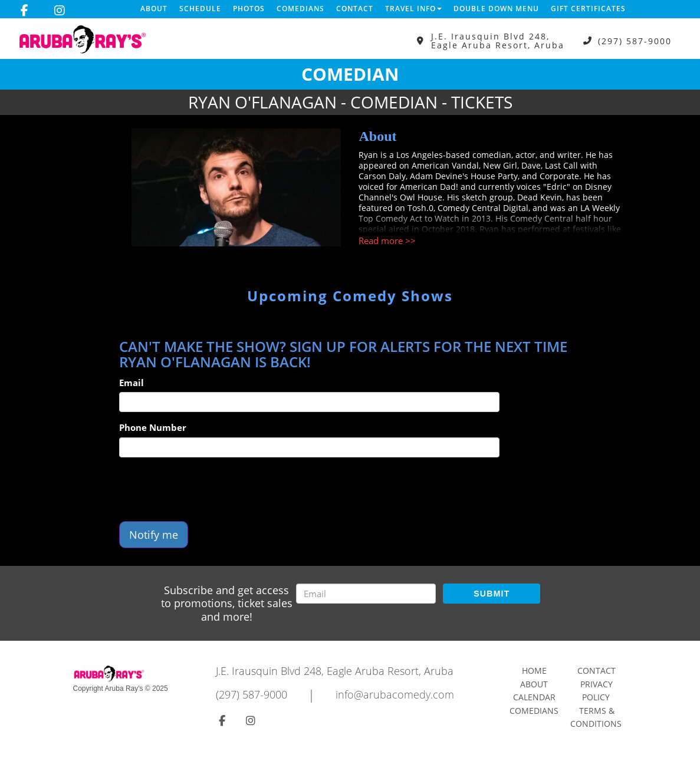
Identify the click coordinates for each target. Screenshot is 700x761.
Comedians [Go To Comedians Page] (534, 711)
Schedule (200, 9)
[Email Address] (366, 594)
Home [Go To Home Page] (534, 671)
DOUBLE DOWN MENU (496, 9)
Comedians (300, 9)
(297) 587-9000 (635, 41)
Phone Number (153, 427)
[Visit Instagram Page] (60, 11)
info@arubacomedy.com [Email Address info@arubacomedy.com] (395, 694)
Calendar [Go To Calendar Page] (534, 697)
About (154, 9)
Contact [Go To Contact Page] (597, 671)
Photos (249, 9)
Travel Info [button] (413, 9)
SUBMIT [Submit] (492, 594)
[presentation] (209, 489)
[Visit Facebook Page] (24, 11)
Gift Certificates (588, 9)
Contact (355, 9)
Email (132, 383)
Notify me (154, 535)
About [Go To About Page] (534, 684)
